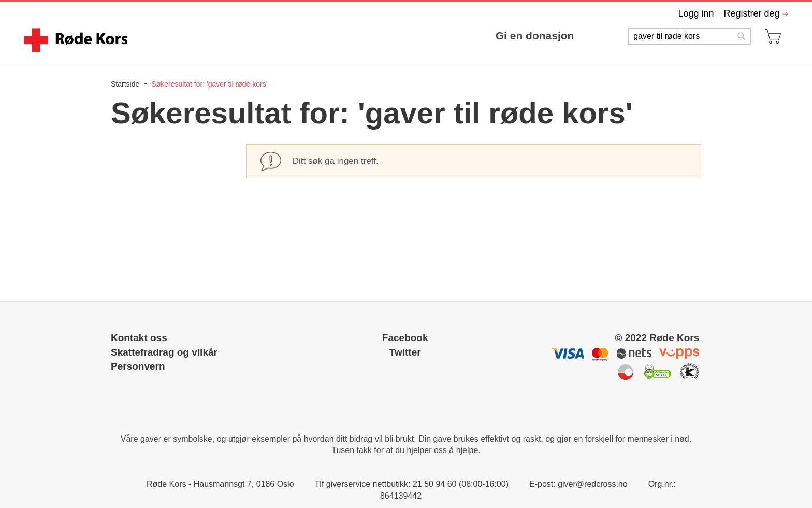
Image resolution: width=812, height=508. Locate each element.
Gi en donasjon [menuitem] (535, 36)
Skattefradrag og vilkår (164, 352)
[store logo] (77, 40)
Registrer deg (751, 13)
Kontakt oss (139, 338)
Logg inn (696, 13)
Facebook (405, 338)
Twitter (405, 352)
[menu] (360, 36)
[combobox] (689, 36)
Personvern (138, 366)
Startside (126, 84)
